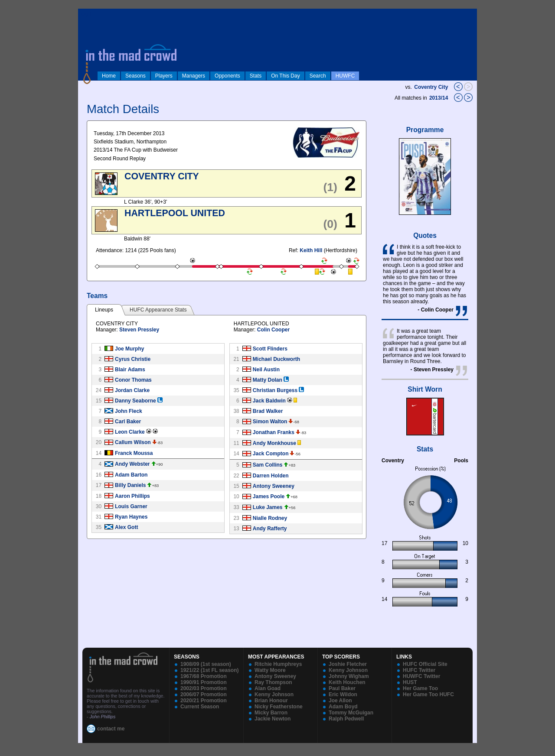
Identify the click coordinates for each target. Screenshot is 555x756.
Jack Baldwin (269, 401)
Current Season (200, 707)
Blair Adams (130, 370)
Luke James (268, 507)
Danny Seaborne (135, 401)
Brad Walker (268, 411)
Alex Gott (126, 527)
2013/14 (439, 98)
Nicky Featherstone (279, 707)
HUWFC (345, 76)
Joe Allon (340, 701)
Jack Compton (271, 454)
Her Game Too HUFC (428, 694)
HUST (410, 682)
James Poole (269, 496)
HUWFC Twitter (421, 676)
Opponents (227, 76)
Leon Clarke (130, 432)
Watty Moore (270, 670)
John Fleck (129, 411)
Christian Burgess (275, 390)
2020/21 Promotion (204, 701)
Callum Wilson (133, 442)
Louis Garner (131, 506)
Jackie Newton (273, 719)
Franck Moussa (134, 453)
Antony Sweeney (274, 486)
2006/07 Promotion (204, 694)
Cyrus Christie (133, 359)
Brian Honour (271, 701)
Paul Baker (342, 688)
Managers (194, 76)
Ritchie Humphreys (278, 664)
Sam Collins (268, 465)
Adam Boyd (343, 707)
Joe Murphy (129, 349)
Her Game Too (420, 688)
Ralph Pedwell (346, 719)
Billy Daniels (130, 485)
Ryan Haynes (131, 517)
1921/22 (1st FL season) (210, 670)
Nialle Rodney (270, 518)
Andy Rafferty (270, 529)
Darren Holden (271, 476)
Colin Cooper (273, 330)
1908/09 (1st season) (206, 664)
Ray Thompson (273, 682)
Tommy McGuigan (351, 713)
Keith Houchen (347, 682)
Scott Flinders (270, 349)
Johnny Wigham (349, 676)
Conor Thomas (133, 380)
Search (318, 76)
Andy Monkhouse (274, 443)
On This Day (285, 76)
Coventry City (431, 87)
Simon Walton (270, 422)
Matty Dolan (268, 380)
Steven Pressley (139, 330)
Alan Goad (268, 688)
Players (164, 76)
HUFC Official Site (425, 664)
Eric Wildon (343, 694)
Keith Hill (311, 250)
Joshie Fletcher (348, 664)
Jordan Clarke (132, 390)
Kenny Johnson (274, 694)
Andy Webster (132, 464)
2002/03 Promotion (204, 688)
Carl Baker (128, 422)
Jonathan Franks (274, 432)
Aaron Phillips (132, 496)
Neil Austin (266, 370)
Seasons (135, 76)
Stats (256, 76)
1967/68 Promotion (204, 676)
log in (87, 14)
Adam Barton (131, 475)
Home (109, 76)
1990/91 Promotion (204, 682)
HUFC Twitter (419, 670)
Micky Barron (271, 713)
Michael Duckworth (276, 359)
